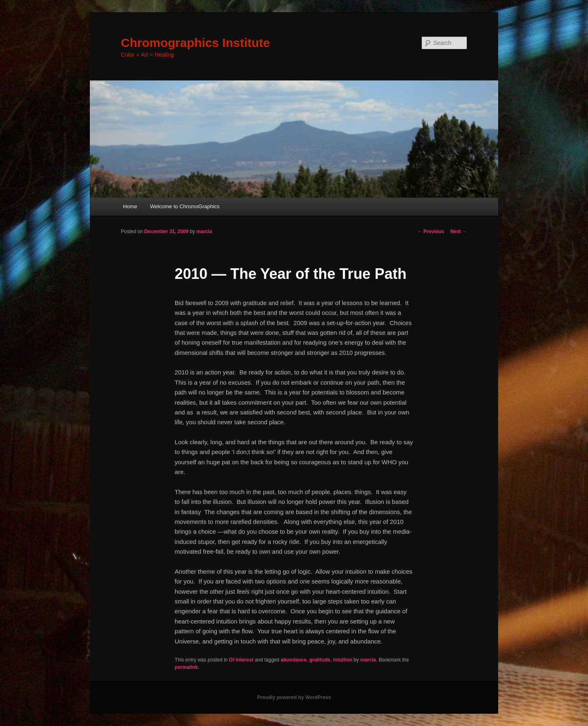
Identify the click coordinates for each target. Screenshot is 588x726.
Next (459, 232)
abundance (293, 660)
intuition (342, 660)
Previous (431, 232)
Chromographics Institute (195, 43)
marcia (204, 232)
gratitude (320, 660)
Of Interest (241, 660)
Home (130, 206)
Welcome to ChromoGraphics (185, 206)
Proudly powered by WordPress (294, 697)
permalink (186, 667)
